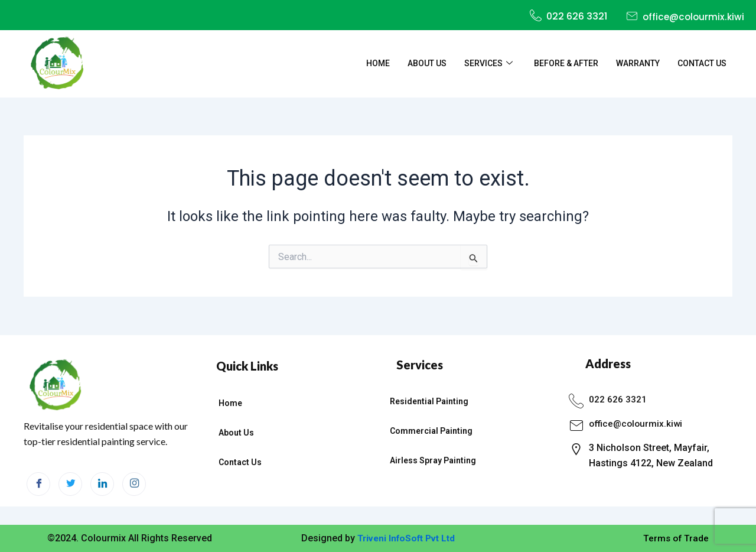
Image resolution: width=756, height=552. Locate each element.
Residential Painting (429, 401)
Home (378, 64)
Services (488, 64)
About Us (427, 64)
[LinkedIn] (102, 484)
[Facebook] (38, 484)
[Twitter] (70, 484)
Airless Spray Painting (433, 460)
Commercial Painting (431, 431)
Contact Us (702, 64)
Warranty (638, 64)
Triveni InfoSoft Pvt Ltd (406, 538)
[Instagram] (134, 484)
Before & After (566, 64)
